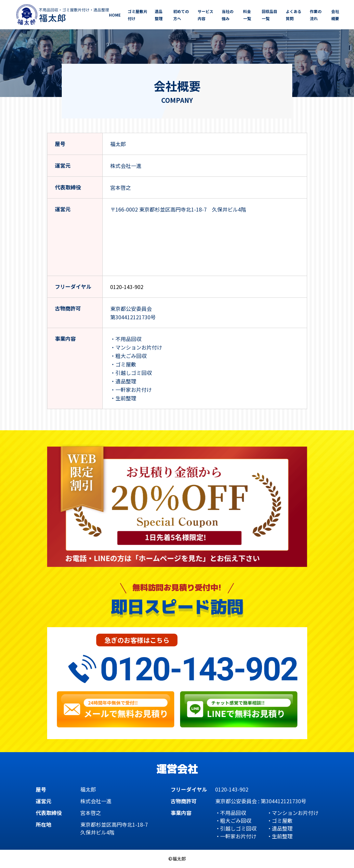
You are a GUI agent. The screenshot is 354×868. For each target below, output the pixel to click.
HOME (115, 15)
